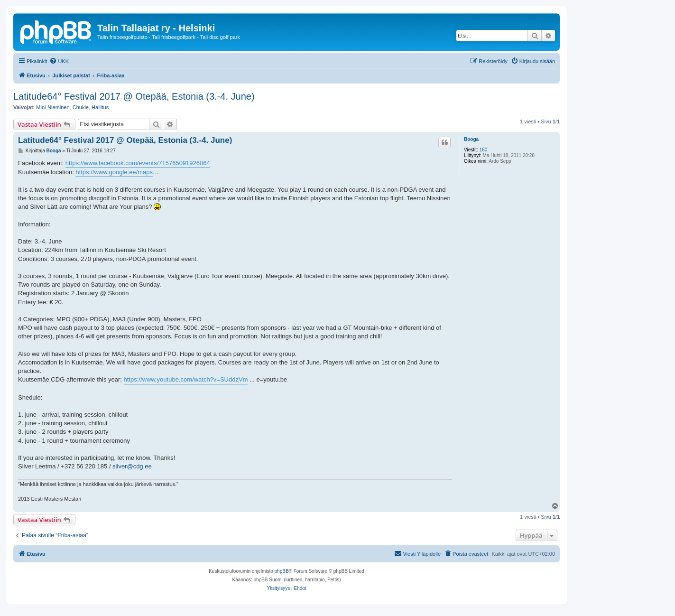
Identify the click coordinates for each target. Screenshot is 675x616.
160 (484, 150)
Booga (471, 139)
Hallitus (100, 107)
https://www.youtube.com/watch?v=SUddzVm (186, 379)
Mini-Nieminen (53, 107)
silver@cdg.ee (132, 466)
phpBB (282, 571)
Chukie (81, 107)
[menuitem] (59, 61)
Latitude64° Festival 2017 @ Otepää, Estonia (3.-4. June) (134, 96)
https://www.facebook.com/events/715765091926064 (138, 163)
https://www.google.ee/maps (114, 172)
